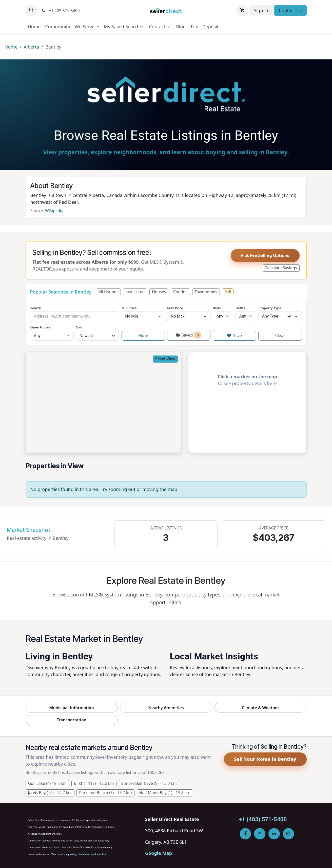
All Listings (109, 292)
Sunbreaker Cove (149, 783)
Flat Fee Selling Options (265, 255)
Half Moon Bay (165, 793)
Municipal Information (72, 708)
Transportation (72, 720)
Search (36, 308)
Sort (79, 327)
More (143, 336)
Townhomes (206, 292)
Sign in (261, 10)
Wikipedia (54, 211)
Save (234, 336)
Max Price (175, 308)
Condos (180, 292)
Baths (240, 308)
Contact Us (290, 10)
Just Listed (135, 292)
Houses (159, 292)
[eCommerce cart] (242, 10)
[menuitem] (34, 27)
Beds (217, 308)
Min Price (129, 308)
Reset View (165, 359)
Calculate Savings (281, 268)
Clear (280, 336)
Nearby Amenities (166, 708)
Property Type (270, 308)
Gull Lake (47, 783)
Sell (228, 292)
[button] (32, 10)
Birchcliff (94, 783)
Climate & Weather (261, 708)
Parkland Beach (105, 793)
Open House (40, 327)
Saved (189, 335)
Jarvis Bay (50, 793)
